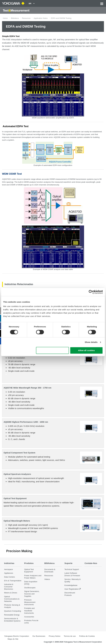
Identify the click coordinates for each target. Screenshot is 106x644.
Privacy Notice (55, 636)
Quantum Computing (13, 611)
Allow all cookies (86, 350)
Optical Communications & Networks (12, 599)
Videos (47, 579)
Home (5, 18)
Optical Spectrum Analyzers (17, 474)
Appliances (9, 573)
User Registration (71, 589)
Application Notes (41, 18)
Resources (26, 18)
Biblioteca (15, 18)
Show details (91, 342)
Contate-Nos (91, 563)
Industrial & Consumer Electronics (9, 587)
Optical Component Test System (19, 453)
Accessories (29, 617)
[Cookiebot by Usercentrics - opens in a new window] (91, 292)
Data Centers (10, 577)
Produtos (29, 563)
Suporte (68, 563)
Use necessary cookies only (52, 350)
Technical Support (72, 569)
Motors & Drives (11, 593)
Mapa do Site (13, 639)
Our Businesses (39, 636)
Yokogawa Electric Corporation (17, 636)
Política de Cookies (87, 636)
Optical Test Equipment (15, 498)
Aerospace (8, 569)
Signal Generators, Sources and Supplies (32, 594)
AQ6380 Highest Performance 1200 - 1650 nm (26, 422)
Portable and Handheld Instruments (29, 611)
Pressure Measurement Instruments (30, 602)
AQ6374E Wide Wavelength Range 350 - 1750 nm (27, 388)
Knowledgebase (71, 585)
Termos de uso (70, 636)
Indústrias (9, 563)
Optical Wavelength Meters (17, 521)
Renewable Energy (12, 615)
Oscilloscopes (30, 588)
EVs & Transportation (13, 581)
